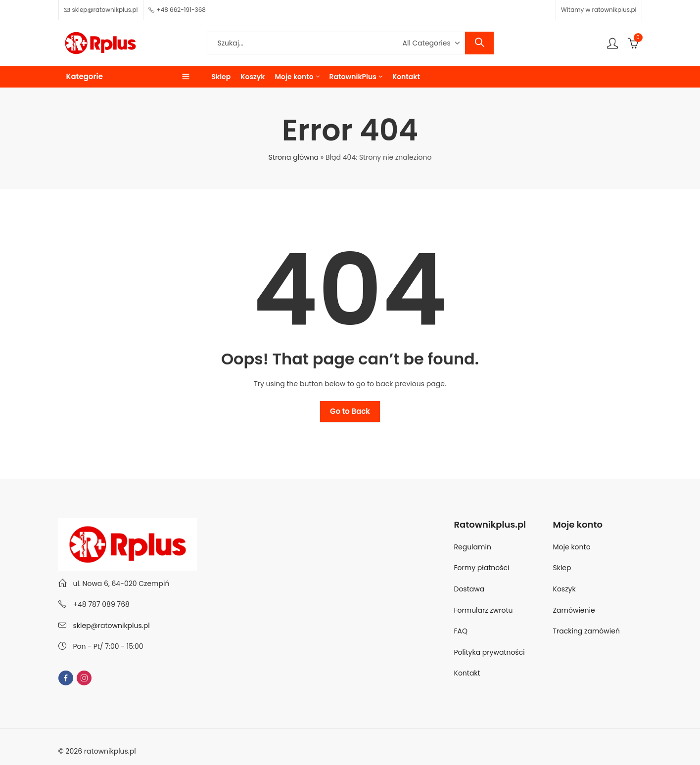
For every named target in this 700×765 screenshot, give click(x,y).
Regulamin (473, 547)
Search (479, 43)
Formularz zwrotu (484, 610)
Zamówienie (574, 610)
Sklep (562, 568)
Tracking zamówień (586, 631)
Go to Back (350, 411)
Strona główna (294, 157)
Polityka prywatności (490, 652)
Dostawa (469, 589)
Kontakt (467, 673)
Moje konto (572, 547)
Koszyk (564, 589)
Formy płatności (483, 568)
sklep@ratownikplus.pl (112, 626)
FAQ (461, 631)
